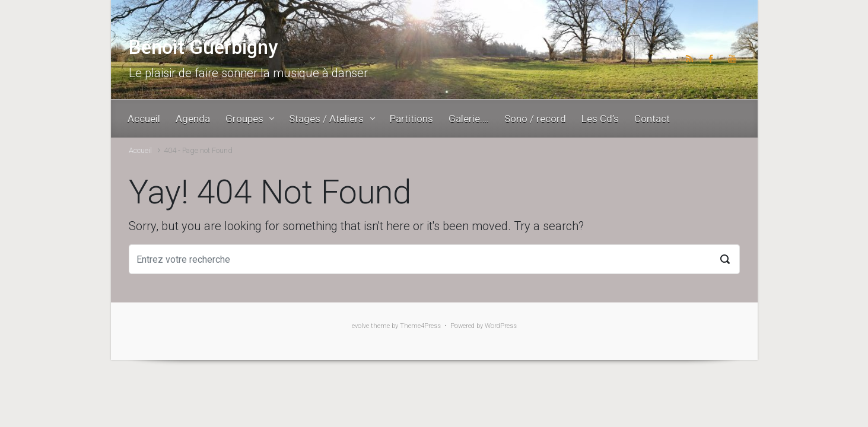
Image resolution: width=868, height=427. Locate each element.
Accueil (140, 150)
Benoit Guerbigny (203, 47)
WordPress (501, 326)
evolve (360, 326)
